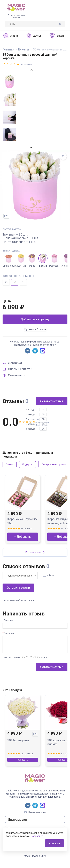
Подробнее (37, 836)
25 (6, 282)
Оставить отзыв (52, 401)
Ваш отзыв (9, 633)
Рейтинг (8, 658)
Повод (9, 464)
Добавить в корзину (35, 319)
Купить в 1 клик (35, 329)
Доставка (15, 363)
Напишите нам (37, 812)
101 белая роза (18, 740)
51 (23, 282)
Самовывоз (16, 375)
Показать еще (35, 552)
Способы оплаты (20, 369)
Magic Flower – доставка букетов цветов (28, 791)
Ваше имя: (9, 620)
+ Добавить (23, 537)
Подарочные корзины (54, 464)
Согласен (55, 843)
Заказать (23, 760)
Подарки (27, 464)
